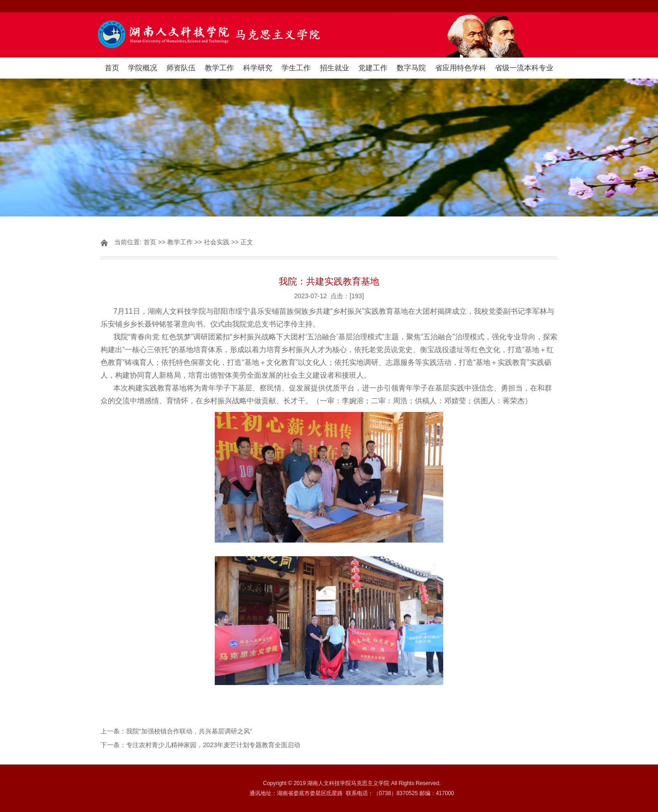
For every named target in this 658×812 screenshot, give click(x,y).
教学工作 (219, 68)
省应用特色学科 (461, 68)
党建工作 (373, 68)
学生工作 (296, 68)
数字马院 (411, 68)
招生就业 (334, 68)
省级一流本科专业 (524, 68)
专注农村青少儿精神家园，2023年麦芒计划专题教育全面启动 (213, 745)
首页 (112, 68)
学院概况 (143, 68)
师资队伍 (181, 68)
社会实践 (217, 242)
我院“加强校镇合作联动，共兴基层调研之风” (189, 731)
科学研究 (258, 68)
